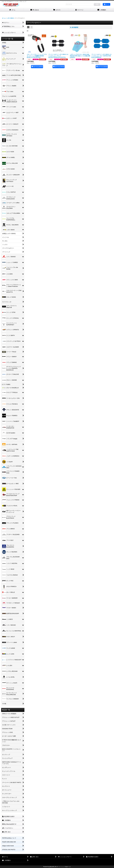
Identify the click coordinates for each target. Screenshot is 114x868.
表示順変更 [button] (74, 27)
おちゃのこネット (54, 867)
